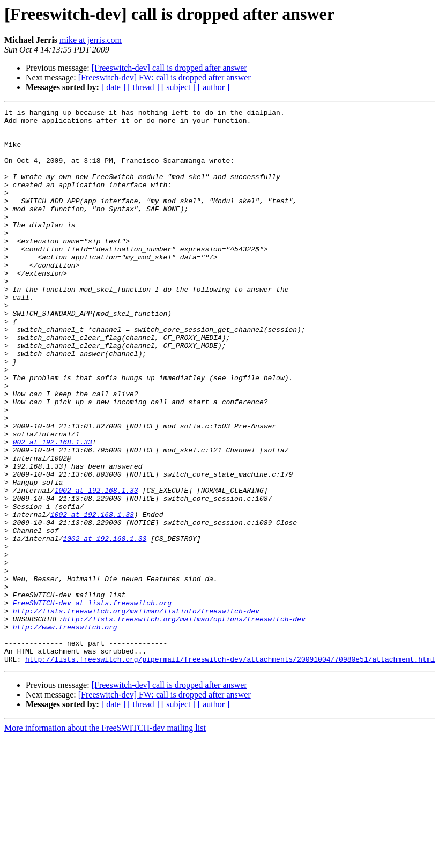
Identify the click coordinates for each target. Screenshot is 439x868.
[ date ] (113, 87)
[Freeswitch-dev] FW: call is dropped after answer (165, 77)
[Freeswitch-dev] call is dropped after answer (169, 68)
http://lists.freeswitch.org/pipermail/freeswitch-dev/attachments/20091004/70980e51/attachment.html (230, 770)
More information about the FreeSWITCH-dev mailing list (105, 839)
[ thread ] (143, 87)
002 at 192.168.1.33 (53, 509)
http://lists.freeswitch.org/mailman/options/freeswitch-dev (184, 722)
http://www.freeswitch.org (65, 731)
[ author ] (214, 87)
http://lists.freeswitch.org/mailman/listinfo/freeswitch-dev (136, 712)
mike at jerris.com (91, 40)
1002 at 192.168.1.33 (96, 567)
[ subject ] (178, 87)
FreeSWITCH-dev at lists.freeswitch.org (92, 702)
